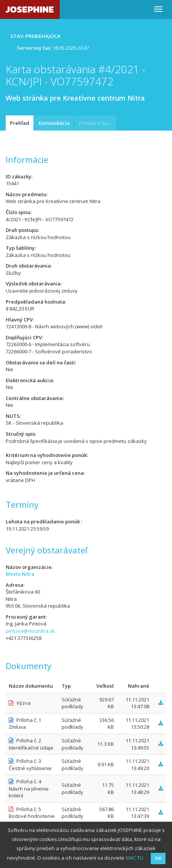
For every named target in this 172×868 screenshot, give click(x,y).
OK (158, 858)
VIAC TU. (135, 858)
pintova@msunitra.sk (30, 631)
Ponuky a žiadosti (98, 123)
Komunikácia (54, 123)
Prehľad (20, 123)
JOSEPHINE (30, 9)
